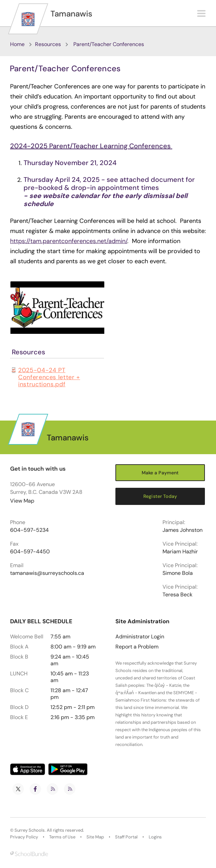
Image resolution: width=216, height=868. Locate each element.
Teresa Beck (177, 595)
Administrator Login (140, 637)
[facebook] (35, 789)
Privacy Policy (24, 837)
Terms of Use (62, 837)
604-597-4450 (30, 552)
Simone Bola (178, 573)
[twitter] (18, 789)
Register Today (160, 496)
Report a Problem (137, 647)
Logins (155, 837)
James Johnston (183, 530)
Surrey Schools (30, 830)
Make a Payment (160, 473)
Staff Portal (126, 837)
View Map (22, 501)
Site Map (95, 837)
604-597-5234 (29, 530)
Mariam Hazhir (180, 552)
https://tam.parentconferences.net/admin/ (69, 241)
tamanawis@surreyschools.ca (47, 573)
